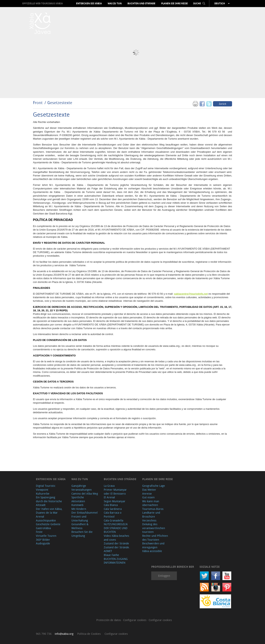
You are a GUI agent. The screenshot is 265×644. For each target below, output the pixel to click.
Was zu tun (115, 4)
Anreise (147, 494)
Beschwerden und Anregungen (153, 545)
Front (38, 103)
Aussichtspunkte (46, 520)
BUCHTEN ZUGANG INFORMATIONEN (116, 561)
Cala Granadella (113, 520)
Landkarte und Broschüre (151, 515)
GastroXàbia (43, 528)
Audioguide (43, 543)
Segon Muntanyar (115, 501)
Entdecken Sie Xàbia (89, 4)
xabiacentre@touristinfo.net (191, 294)
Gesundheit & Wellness (80, 526)
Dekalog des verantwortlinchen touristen (154, 528)
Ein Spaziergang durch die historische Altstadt (49, 501)
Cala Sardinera (113, 509)
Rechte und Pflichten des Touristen (155, 538)
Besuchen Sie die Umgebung (82, 534)
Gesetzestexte (60, 103)
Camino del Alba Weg (85, 494)
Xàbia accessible (152, 551)
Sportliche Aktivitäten (78, 499)
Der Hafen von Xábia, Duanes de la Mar (49, 511)
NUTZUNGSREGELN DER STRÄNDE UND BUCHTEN (116, 528)
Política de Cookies (89, 634)
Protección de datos (109, 620)
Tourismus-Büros (153, 509)
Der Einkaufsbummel (85, 513)
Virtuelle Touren (46, 536)
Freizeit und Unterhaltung (80, 518)
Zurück (223, 104)
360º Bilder (43, 540)
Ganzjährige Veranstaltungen (82, 488)
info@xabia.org (64, 634)
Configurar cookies (135, 620)
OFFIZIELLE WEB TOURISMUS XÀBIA (42, 3)
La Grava (109, 486)
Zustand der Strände (116, 543)
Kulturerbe (43, 494)
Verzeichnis (149, 520)
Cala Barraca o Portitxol (113, 515)
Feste (39, 532)
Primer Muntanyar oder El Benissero (115, 492)
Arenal (40, 516)
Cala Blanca (111, 505)
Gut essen (148, 497)
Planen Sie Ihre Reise (174, 4)
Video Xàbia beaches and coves (116, 538)
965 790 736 (44, 634)
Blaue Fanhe (111, 555)
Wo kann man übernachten (151, 503)
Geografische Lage (154, 486)
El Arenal (109, 497)
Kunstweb (77, 505)
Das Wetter (149, 490)
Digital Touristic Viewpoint (46, 488)
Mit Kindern (79, 509)
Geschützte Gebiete (48, 524)
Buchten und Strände (141, 4)
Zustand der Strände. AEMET (117, 549)
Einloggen (164, 576)
